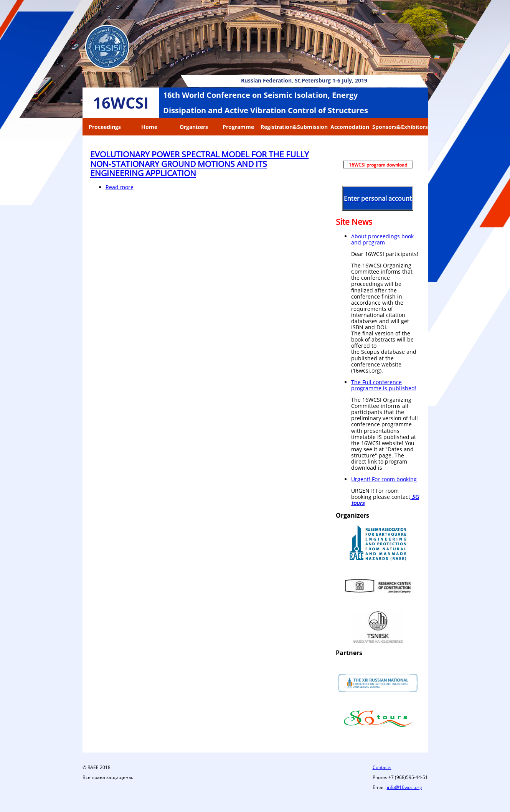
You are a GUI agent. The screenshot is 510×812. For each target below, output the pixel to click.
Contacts (382, 767)
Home (149, 127)
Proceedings (105, 127)
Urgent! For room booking (384, 479)
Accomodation (350, 127)
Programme (238, 127)
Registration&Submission (294, 127)
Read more (120, 187)
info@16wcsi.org (404, 787)
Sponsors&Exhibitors (400, 127)
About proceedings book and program (382, 239)
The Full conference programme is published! (384, 385)
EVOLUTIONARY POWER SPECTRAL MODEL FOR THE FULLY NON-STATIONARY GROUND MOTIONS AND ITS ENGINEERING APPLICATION (200, 163)
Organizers (194, 127)
